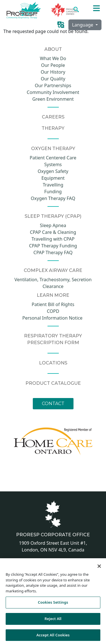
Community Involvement (53, 92)
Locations (53, 363)
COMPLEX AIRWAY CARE (53, 270)
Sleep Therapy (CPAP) (53, 216)
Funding (53, 192)
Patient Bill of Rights (53, 304)
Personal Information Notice (53, 318)
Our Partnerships (53, 85)
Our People (53, 65)
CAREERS (53, 117)
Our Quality (53, 79)
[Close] (99, 568)
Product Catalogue (53, 383)
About (53, 49)
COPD (53, 311)
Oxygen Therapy (53, 149)
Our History (53, 72)
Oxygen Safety (53, 171)
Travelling (53, 185)
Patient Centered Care (53, 158)
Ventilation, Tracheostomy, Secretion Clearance (53, 283)
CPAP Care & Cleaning (53, 232)
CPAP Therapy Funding (53, 246)
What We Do (53, 58)
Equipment (53, 178)
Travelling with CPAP (53, 239)
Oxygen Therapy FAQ (53, 198)
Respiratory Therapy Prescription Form (53, 339)
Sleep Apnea (53, 225)
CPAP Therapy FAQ (53, 252)
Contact (53, 404)
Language (83, 25)
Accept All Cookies (53, 636)
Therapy (53, 128)
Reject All (53, 620)
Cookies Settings (53, 604)
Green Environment (53, 99)
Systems (53, 164)
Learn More (53, 295)
